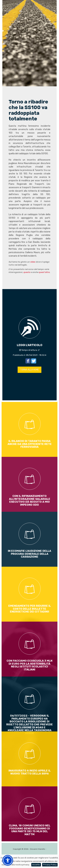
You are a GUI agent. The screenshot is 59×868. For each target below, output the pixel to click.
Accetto (36, 865)
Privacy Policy (50, 865)
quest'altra (44, 272)
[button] (8, 860)
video (33, 262)
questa (27, 272)
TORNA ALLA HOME (29, 370)
